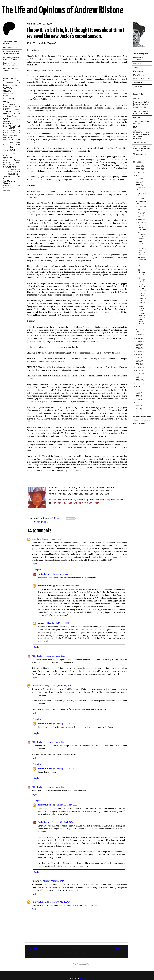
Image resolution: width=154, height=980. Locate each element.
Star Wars (14, 172)
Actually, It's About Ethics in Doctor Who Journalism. (142, 148)
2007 (138, 377)
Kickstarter (8, 124)
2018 (138, 342)
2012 (138, 361)
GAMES (17, 114)
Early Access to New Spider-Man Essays (11, 52)
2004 (138, 386)
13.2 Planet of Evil (142, 294)
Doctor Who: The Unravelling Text (142, 287)
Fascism (18, 109)
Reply (34, 564)
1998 (138, 399)
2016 (138, 348)
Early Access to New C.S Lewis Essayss (11, 58)
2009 (138, 370)
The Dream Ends (140, 143)
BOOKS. (7, 80)
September (142, 201)
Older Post (122, 948)
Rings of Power (12, 163)
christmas (7, 186)
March (141, 222)
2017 (138, 345)
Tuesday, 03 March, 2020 (52, 539)
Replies (38, 570)
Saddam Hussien (14, 169)
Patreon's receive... (10, 48)
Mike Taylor (37, 656)
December (142, 188)
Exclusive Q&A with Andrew (11, 70)
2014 (138, 354)
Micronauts (138, 71)
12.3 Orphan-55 (142, 265)
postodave (36, 539)
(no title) (137, 98)
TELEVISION (13, 174)
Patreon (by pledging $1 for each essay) (77, 503)
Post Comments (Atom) (82, 964)
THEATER (7, 176)
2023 (138, 175)
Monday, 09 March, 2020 (53, 881)
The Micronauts (10, 181)
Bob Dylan (10, 83)
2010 (138, 367)
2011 (138, 364)
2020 (138, 185)
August (141, 206)
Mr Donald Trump (12, 132)
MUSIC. (12, 128)
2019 (138, 338)
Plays (14, 153)
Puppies (6, 156)
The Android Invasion (142, 227)
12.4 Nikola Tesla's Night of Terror (142, 252)
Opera (13, 147)
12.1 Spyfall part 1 (141, 279)
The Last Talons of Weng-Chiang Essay (141, 113)
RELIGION (8, 158)
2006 (138, 380)
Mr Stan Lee (9, 137)
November (142, 193)
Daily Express (9, 104)
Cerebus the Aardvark (138, 59)
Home (77, 948)
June (140, 213)
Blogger (83, 978)
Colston (6, 96)
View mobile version (77, 953)
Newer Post (33, 948)
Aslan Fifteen (9, 78)
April (140, 219)
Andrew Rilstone (45, 586)
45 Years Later (139, 154)
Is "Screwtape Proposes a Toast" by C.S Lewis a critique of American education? (142, 135)
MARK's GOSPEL (12, 126)
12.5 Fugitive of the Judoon (141, 235)
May (140, 216)
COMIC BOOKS (8, 89)
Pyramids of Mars (142, 259)
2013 (138, 358)
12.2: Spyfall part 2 (141, 272)
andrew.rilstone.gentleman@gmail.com (142, 422)
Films (9, 111)
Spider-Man (138, 82)
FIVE (135, 127)
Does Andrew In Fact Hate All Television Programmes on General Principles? (141, 105)
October (141, 198)
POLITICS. (10, 150)
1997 (138, 402)
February (142, 329)
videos (15, 188)
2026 (138, 166)
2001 (138, 396)
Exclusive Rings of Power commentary (11, 64)
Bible (19, 81)
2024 (138, 172)
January (141, 334)
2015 (138, 351)
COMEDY (15, 85)
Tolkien (7, 183)
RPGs (5, 160)
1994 (138, 406)
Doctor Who (138, 63)
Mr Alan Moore (9, 131)
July (140, 210)
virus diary (7, 190)
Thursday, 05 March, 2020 (58, 623)
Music (18, 144)
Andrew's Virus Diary (141, 243)
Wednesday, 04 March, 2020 (63, 574)
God (6, 119)
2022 (138, 179)
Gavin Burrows (44, 574)
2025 (138, 169)
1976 (138, 409)
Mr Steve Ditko (12, 140)
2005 (138, 383)
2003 (138, 390)
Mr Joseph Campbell (12, 134)
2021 (138, 182)
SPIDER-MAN (10, 167)
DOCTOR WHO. (41, 522)
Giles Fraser (12, 116)
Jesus (135, 67)
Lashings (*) (138, 117)
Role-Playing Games (141, 79)
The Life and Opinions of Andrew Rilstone (62, 10)
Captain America (10, 94)
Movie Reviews (139, 75)
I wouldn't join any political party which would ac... (142, 319)
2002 (138, 393)
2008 (138, 374)
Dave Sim (7, 107)
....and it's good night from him (141, 122)
